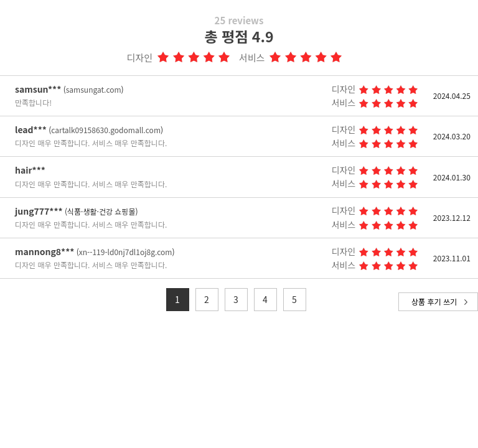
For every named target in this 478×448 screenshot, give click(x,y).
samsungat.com (94, 89)
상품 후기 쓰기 (434, 301)
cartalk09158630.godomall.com (106, 130)
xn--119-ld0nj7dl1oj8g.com (126, 252)
